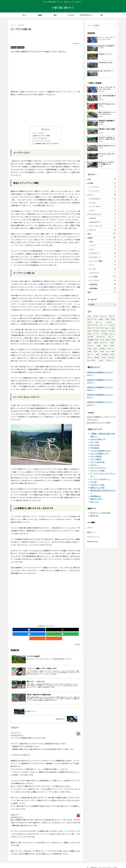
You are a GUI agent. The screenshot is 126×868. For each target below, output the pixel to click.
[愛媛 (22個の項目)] (90, 331)
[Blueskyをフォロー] (46, 631)
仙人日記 (93, 482)
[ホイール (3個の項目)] (91, 355)
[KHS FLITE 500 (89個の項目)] (92, 319)
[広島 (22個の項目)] (113, 328)
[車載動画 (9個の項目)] (91, 340)
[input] (101, 25)
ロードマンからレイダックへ (42, 142)
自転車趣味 (21, 47)
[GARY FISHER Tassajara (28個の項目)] (103, 328)
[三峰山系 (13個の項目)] (112, 331)
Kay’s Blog (95, 442)
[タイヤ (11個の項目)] (113, 334)
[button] (114, 25)
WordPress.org (93, 541)
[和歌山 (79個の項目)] (101, 319)
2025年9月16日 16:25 (17, 730)
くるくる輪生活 (96, 459)
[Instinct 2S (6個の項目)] (92, 346)
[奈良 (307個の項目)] (90, 316)
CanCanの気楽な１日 (98, 439)
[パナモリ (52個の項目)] (101, 322)
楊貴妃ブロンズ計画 (97, 488)
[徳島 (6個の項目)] (97, 343)
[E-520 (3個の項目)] (90, 358)
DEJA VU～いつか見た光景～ (101, 513)
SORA (13, 809)
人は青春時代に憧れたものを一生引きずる (46, 145)
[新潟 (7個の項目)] (90, 343)
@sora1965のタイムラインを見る (99, 423)
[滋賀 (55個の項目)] (113, 319)
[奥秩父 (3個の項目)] (98, 358)
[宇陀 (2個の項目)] (102, 360)
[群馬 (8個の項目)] (108, 340)
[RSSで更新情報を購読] (54, 631)
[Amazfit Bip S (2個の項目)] (93, 360)
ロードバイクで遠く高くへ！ (101, 479)
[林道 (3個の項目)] (103, 352)
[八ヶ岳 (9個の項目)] (112, 337)
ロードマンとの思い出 (40, 139)
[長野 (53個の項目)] (91, 322)
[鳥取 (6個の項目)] (106, 346)
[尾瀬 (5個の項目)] (90, 349)
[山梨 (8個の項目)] (103, 340)
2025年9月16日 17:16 (17, 812)
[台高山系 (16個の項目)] (97, 331)
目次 (43, 129)
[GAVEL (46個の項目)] (112, 325)
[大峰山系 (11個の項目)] (105, 334)
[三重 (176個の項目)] (96, 316)
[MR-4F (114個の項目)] (113, 316)
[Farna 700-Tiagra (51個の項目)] (93, 325)
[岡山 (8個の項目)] (97, 340)
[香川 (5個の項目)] (96, 349)
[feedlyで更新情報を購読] (50, 631)
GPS (115, 863)
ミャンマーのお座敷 (97, 471)
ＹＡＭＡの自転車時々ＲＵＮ (101, 451)
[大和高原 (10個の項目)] (91, 337)
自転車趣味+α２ (96, 496)
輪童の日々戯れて (97, 499)
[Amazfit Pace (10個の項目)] (102, 337)
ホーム (80, 863)
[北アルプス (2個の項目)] (111, 360)
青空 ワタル (94, 502)
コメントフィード (93, 537)
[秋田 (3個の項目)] (98, 355)
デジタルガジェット (106, 863)
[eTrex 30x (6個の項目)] (105, 343)
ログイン (90, 528)
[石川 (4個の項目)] (96, 352)
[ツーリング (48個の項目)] (104, 325)
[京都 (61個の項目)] (108, 319)
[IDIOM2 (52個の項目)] (111, 322)
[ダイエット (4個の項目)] (112, 349)
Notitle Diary (95, 445)
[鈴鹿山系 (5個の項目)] (103, 349)
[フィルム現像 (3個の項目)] (111, 352)
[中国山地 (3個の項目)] (106, 355)
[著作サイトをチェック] (38, 631)
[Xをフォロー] (42, 631)
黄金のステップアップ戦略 (41, 136)
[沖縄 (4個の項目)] (90, 352)
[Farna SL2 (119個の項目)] (104, 316)
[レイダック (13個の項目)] (97, 334)
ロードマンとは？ (39, 133)
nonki (89, 405)
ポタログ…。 (95, 465)
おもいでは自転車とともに (100, 454)
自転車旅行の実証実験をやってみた (99, 372)
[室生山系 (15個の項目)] (104, 331)
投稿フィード (92, 532)
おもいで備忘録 (96, 456)
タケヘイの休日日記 (97, 462)
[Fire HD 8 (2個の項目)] (112, 358)
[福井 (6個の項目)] (113, 343)
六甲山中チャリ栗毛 (97, 485)
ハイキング (96, 863)
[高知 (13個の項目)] (90, 334)
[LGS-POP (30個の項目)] (91, 328)
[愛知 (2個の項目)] (104, 358)
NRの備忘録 (95, 448)
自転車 (13, 47)
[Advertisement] (46, 36)
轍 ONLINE (94, 516)
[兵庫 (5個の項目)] (113, 346)
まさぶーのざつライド (98, 468)
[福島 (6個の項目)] (100, 346)
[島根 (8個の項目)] (113, 340)
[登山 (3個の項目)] (113, 355)
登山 (90, 863)
